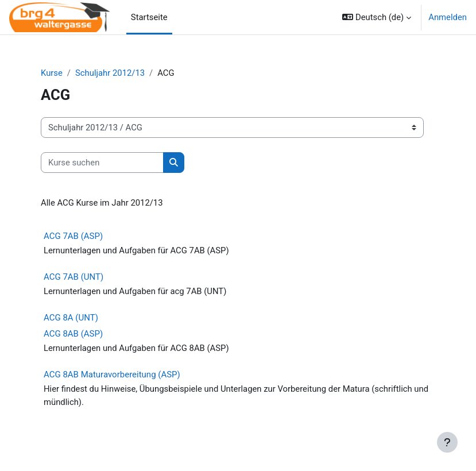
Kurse (52, 73)
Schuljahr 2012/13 (110, 73)
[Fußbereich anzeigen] (447, 442)
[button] (377, 17)
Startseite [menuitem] (149, 17)
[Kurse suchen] (102, 163)
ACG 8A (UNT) (71, 318)
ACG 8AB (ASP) (73, 334)
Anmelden (448, 17)
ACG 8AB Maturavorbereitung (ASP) (112, 375)
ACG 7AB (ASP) (73, 236)
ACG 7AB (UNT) (73, 277)
